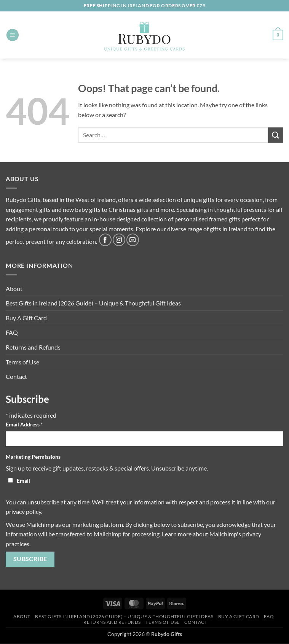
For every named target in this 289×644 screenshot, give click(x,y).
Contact (16, 376)
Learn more (177, 534)
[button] (13, 35)
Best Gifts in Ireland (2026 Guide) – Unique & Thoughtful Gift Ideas (93, 303)
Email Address (24, 424)
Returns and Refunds (33, 347)
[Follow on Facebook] (105, 240)
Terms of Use (22, 362)
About (14, 289)
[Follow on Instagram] (119, 240)
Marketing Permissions (33, 457)
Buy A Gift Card (26, 318)
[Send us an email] (133, 240)
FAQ (12, 332)
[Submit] (276, 135)
